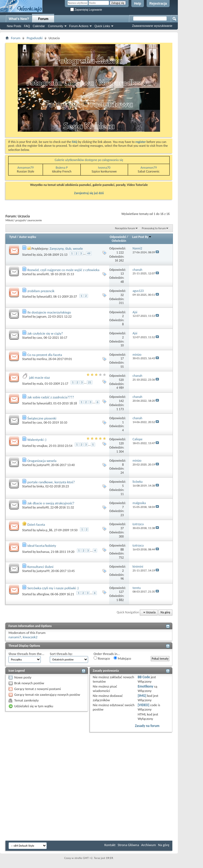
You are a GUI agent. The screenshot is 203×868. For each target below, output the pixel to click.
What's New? (19, 19)
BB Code (144, 677)
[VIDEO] (143, 705)
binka (40, 486)
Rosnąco (102, 658)
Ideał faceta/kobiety (42, 546)
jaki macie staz (39, 377)
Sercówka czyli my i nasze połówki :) (53, 588)
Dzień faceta (36, 524)
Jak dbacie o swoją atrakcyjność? (51, 503)
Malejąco (122, 658)
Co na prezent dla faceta (45, 355)
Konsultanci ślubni (40, 567)
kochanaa (43, 552)
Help (138, 4)
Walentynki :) (37, 440)
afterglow (43, 594)
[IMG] (142, 696)
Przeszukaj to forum (154, 228)
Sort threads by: (61, 654)
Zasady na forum (147, 726)
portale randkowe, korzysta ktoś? (51, 482)
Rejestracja (158, 4)
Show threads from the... (26, 654)
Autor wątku (28, 237)
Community (56, 26)
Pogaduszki (34, 38)
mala (40, 384)
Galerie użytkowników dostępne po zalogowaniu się (89, 160)
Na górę (166, 612)
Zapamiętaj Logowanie (86, 10)
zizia (40, 255)
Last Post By (142, 237)
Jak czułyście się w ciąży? (45, 333)
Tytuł (13, 237)
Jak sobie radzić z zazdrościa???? (51, 397)
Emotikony (145, 686)
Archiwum (149, 845)
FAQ (27, 26)
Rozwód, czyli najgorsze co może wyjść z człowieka (63, 270)
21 (90, 382)
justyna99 (43, 465)
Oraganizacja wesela (42, 461)
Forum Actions (79, 26)
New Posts (14, 26)
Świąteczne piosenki (42, 418)
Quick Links (102, 26)
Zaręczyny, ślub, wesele (66, 248)
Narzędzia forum (125, 228)
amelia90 (43, 274)
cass (39, 338)
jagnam (42, 317)
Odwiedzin (119, 241)
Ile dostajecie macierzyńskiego (49, 312)
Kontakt (110, 845)
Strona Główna (128, 845)
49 (89, 253)
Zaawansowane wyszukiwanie (152, 26)
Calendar (39, 26)
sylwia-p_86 (45, 530)
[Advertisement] (187, 82)
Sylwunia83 (44, 297)
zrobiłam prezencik (41, 291)
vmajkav (42, 446)
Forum (43, 19)
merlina (42, 359)
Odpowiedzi (118, 237)
